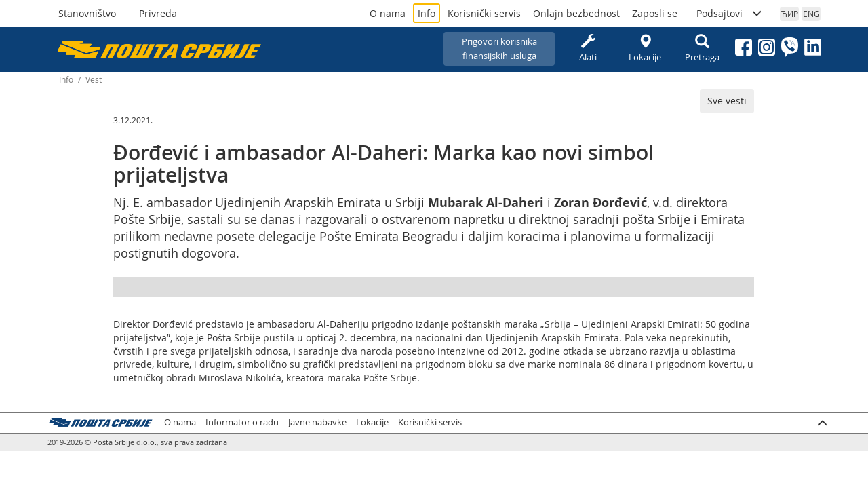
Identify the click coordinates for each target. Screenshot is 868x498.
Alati (588, 49)
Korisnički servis (484, 13)
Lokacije (645, 49)
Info (427, 13)
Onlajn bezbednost (576, 13)
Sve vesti (727, 101)
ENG (811, 14)
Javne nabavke (317, 422)
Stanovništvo (87, 13)
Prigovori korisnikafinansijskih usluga (499, 49)
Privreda (158, 13)
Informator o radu (242, 422)
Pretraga (702, 49)
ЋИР (790, 14)
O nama (388, 13)
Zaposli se (655, 13)
